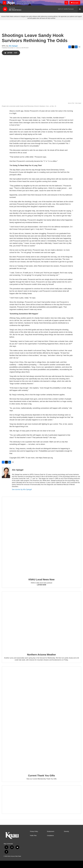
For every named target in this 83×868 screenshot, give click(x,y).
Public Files (33, 836)
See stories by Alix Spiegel (22, 489)
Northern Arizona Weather (42, 655)
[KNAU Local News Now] (41, 536)
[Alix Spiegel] (6, 473)
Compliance (50, 836)
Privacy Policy (34, 831)
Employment (51, 831)
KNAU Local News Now (42, 579)
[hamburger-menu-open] (4, 3)
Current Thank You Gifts (41, 776)
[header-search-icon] (66, 3)
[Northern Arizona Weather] (41, 621)
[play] (5, 9)
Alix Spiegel (13, 46)
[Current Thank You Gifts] (41, 719)
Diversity (66, 831)
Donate (76, 3)
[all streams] (80, 9)
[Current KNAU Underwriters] (41, 800)
